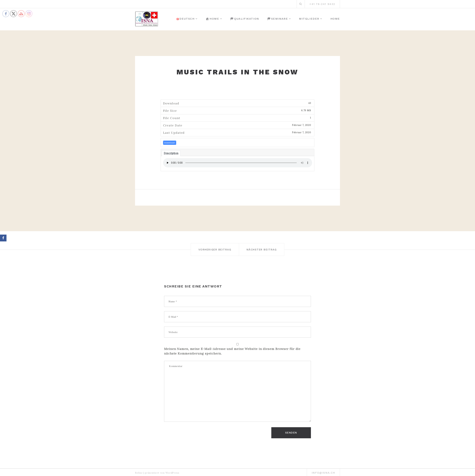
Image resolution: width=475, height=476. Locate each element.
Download (170, 143)
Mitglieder (309, 19)
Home (212, 19)
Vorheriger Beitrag (210, 249)
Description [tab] (171, 153)
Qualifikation (245, 19)
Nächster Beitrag (267, 249)
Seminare (278, 19)
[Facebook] (3, 238)
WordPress (172, 471)
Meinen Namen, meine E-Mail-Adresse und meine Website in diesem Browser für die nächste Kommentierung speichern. (232, 351)
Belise (139, 471)
